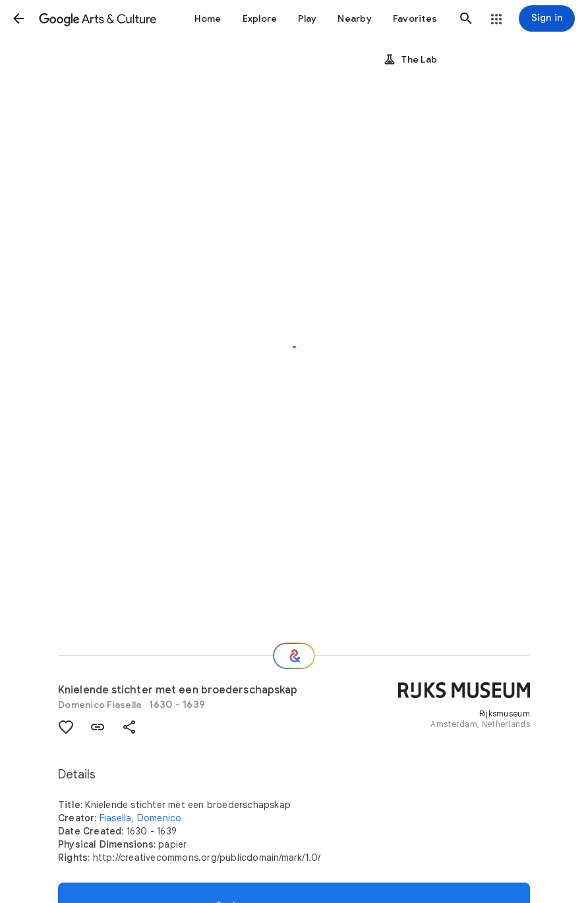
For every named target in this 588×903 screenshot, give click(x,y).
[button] (18, 18)
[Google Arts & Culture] (98, 18)
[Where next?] (294, 656)
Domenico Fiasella (100, 705)
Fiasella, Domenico (141, 818)
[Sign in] (547, 18)
